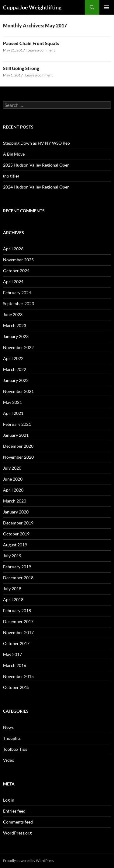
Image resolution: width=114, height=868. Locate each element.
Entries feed (14, 811)
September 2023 (19, 303)
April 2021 (13, 413)
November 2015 (18, 676)
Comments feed (18, 822)
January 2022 (16, 380)
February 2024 (17, 293)
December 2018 (18, 578)
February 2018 (17, 610)
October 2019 (16, 534)
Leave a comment (41, 50)
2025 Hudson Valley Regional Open (36, 165)
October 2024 (16, 271)
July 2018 (12, 589)
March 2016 (15, 665)
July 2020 (12, 468)
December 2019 (18, 523)
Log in (9, 800)
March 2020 (15, 501)
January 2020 (16, 512)
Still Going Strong (21, 68)
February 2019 (17, 567)
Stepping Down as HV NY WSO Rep (36, 143)
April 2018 (13, 600)
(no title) (11, 176)
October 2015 (16, 687)
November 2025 (18, 260)
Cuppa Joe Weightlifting (32, 7)
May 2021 (12, 402)
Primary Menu (107, 7)
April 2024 (13, 282)
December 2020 (18, 446)
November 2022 (18, 347)
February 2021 (17, 424)
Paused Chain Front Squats (31, 43)
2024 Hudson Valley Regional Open (36, 187)
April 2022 (13, 358)
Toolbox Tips (15, 749)
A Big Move (14, 154)
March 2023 (15, 325)
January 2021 (16, 435)
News (8, 727)
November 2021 (18, 391)
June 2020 (13, 479)
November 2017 (18, 632)
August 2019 (15, 545)
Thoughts (12, 738)
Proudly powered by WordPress (28, 861)
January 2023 (16, 336)
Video (9, 760)
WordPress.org (17, 833)
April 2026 (13, 249)
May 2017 (12, 654)
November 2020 (18, 457)
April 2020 (13, 490)
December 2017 (18, 621)
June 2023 (13, 314)
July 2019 (12, 556)
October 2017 (16, 643)
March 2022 (15, 369)
